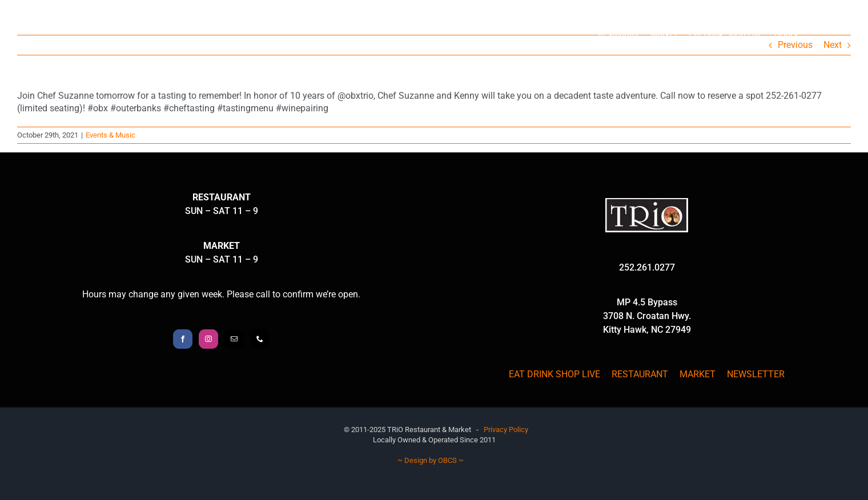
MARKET (698, 374)
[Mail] (234, 339)
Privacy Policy (506, 430)
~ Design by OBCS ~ (431, 460)
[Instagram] (208, 339)
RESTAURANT (640, 374)
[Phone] (260, 339)
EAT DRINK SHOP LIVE (554, 374)
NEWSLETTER (756, 374)
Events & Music (110, 135)
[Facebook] (183, 339)
